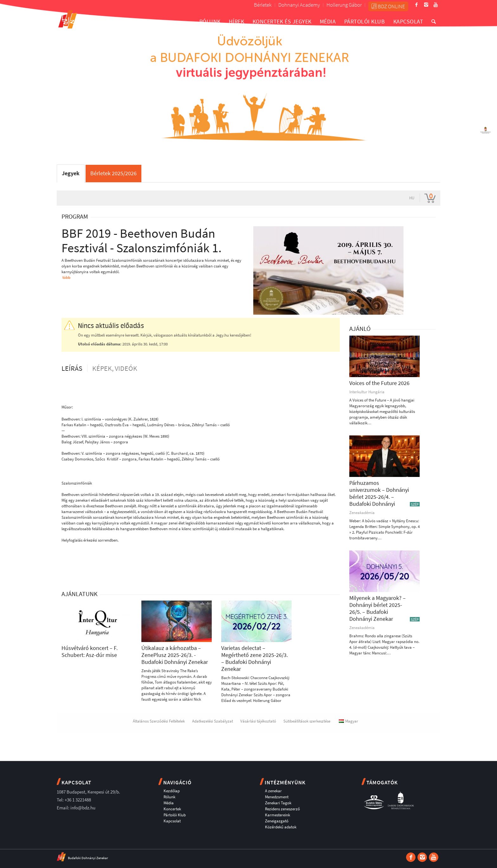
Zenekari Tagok (278, 803)
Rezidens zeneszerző (282, 809)
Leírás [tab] (72, 368)
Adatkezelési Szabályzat (213, 721)
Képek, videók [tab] (115, 368)
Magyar (349, 721)
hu (412, 198)
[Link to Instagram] (426, 5)
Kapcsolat (172, 821)
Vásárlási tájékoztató (258, 721)
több (66, 277)
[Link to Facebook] (416, 5)
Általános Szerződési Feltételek (159, 721)
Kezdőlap (172, 791)
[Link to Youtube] (436, 5)
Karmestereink (278, 815)
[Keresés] (434, 21)
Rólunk (169, 797)
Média (169, 803)
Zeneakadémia (362, 513)
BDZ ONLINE (388, 6)
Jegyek (71, 173)
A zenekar (273, 791)
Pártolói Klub (175, 815)
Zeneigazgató (277, 821)
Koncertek (172, 809)
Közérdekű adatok (281, 827)
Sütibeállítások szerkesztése (307, 721)
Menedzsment (277, 797)
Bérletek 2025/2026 (113, 173)
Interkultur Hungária (367, 392)
